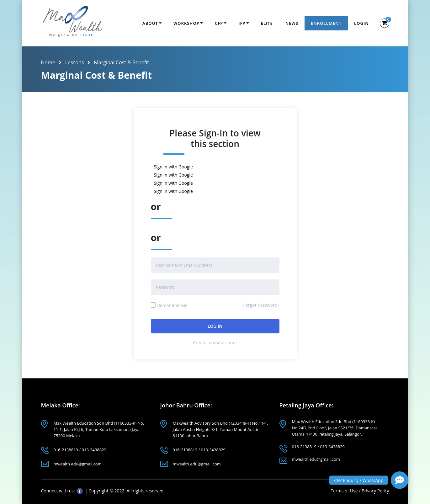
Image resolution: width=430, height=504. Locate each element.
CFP (219, 23)
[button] (400, 480)
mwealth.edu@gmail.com (78, 464)
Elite (267, 23)
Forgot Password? (261, 305)
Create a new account (215, 343)
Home (48, 62)
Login (361, 23)
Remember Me (169, 305)
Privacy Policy (375, 491)
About (150, 23)
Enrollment (326, 23)
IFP (242, 23)
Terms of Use (345, 491)
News (292, 23)
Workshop (186, 23)
